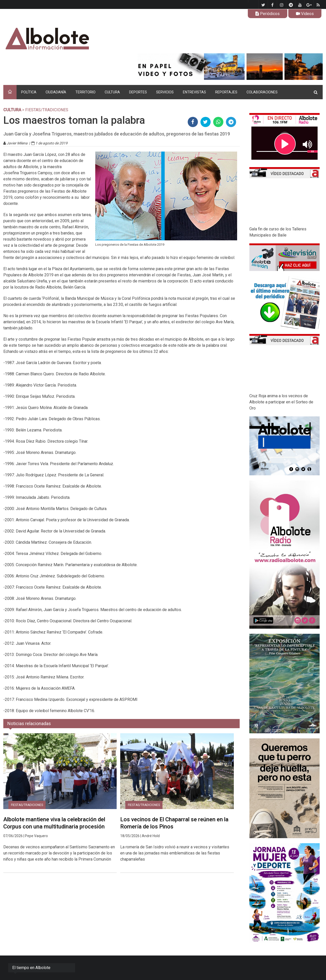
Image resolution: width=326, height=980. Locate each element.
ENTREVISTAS (194, 92)
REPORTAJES (226, 92)
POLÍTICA (29, 92)
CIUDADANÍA (56, 92)
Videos (305, 14)
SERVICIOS (165, 92)
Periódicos (268, 14)
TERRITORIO (85, 92)
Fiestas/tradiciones (27, 805)
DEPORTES (138, 92)
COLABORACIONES (262, 92)
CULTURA (112, 92)
